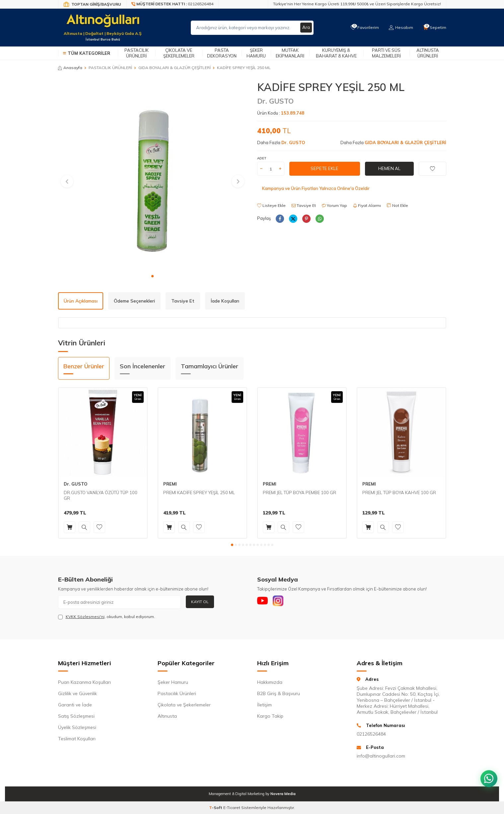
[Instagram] (282, 602)
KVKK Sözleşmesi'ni (85, 617)
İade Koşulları (225, 301)
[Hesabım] (400, 28)
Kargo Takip (270, 716)
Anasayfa (70, 68)
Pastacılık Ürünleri (137, 53)
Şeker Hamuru (256, 53)
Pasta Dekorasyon (222, 53)
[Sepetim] (434, 28)
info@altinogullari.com (381, 756)
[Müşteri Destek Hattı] (173, 4)
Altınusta (167, 716)
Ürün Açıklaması (81, 301)
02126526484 (371, 734)
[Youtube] (264, 602)
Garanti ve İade (75, 705)
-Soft (216, 808)
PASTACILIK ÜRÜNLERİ (110, 68)
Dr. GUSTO (275, 101)
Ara (306, 28)
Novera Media (283, 794)
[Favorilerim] (363, 28)
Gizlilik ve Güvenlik (77, 693)
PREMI (170, 484)
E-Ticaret (232, 808)
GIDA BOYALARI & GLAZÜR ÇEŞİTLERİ (175, 68)
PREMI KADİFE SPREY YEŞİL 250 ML (199, 493)
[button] (152, 276)
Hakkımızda (270, 682)
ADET (262, 158)
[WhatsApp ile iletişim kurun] (487, 774)
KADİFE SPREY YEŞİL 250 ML (244, 68)
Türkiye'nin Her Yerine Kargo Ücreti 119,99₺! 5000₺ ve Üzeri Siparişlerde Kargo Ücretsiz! (357, 4)
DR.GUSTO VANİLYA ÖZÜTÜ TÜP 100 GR (101, 495)
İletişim (264, 705)
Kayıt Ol (200, 602)
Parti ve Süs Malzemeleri (386, 53)
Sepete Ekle (324, 169)
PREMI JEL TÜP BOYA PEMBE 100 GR (299, 493)
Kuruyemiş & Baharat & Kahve (336, 53)
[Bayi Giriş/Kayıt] (92, 4)
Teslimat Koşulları (77, 739)
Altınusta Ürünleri (428, 53)
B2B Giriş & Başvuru (279, 693)
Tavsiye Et (304, 205)
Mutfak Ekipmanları (290, 53)
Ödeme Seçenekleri (134, 301)
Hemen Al (389, 169)
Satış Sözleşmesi (76, 716)
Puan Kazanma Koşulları (84, 682)
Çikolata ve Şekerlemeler (179, 53)
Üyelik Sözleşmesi (77, 727)
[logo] (103, 24)
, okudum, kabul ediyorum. (107, 617)
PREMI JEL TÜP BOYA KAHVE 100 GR (399, 493)
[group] (153, 175)
